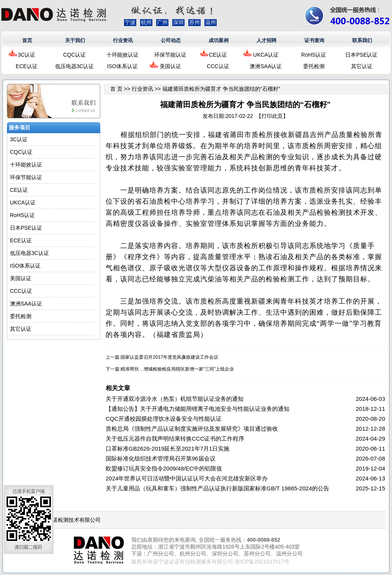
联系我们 (362, 40)
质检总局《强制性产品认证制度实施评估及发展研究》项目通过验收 (192, 429)
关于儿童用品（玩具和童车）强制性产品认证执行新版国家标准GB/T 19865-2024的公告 (217, 488)
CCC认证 (218, 66)
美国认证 (170, 66)
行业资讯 (123, 40)
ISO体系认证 (122, 66)
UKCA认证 (266, 55)
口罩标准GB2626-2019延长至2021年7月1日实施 (167, 448)
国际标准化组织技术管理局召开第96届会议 (161, 458)
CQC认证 (74, 55)
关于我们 (75, 40)
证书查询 (314, 40)
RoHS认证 (314, 55)
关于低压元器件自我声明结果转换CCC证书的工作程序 (175, 439)
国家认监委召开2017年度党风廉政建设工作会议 (169, 357)
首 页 (116, 89)
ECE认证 (27, 66)
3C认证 (27, 55)
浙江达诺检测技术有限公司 (69, 520)
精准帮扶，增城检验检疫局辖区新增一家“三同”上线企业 (177, 369)
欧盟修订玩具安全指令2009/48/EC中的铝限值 (164, 468)
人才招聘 (266, 40)
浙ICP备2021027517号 (262, 562)
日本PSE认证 (361, 55)
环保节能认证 (170, 55)
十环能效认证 (122, 55)
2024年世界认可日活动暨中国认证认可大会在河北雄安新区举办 (187, 478)
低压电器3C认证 (75, 66)
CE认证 (218, 55)
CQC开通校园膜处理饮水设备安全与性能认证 (164, 419)
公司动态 (171, 40)
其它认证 (362, 66)
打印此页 (272, 116)
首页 (27, 40)
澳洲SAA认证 (266, 66)
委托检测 (314, 66)
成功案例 (219, 40)
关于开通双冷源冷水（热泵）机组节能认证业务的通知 (175, 399)
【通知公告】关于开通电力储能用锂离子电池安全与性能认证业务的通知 (198, 409)
